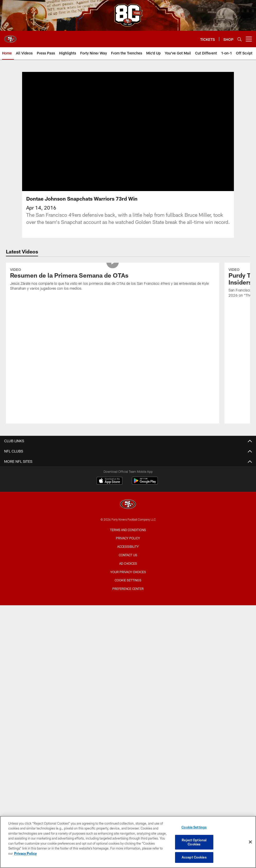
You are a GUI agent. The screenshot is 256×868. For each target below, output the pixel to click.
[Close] (250, 842)
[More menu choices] (249, 39)
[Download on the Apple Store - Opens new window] (109, 481)
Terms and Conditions (128, 530)
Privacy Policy (128, 538)
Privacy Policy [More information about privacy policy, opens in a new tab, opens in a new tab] (25, 853)
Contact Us (128, 555)
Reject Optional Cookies (194, 842)
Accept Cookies (194, 857)
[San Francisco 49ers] (128, 505)
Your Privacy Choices (128, 572)
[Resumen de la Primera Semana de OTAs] (113, 280)
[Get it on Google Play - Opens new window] (145, 483)
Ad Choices (128, 563)
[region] (128, 842)
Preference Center (128, 589)
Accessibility (128, 546)
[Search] (240, 39)
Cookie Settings (128, 580)
